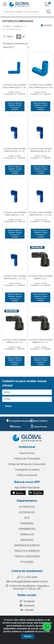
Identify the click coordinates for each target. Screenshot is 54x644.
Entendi (28, 636)
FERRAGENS (27, 523)
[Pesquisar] (49, 12)
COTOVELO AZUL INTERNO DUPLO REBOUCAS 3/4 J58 (41, 86)
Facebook (27, 606)
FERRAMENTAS (27, 529)
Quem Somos (27, 453)
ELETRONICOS (27, 512)
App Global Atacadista (27, 487)
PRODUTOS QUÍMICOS (27, 551)
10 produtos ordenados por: (15, 43)
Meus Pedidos (39, 421)
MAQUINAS (27, 540)
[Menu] (5, 4)
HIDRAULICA (27, 534)
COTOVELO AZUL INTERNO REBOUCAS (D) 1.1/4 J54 (40, 214)
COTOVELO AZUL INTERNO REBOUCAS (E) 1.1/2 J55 (15, 277)
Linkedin (27, 610)
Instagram (27, 601)
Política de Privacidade (27, 459)
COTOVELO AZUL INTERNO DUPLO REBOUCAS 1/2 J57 (15, 86)
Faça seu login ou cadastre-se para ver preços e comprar (15, 106)
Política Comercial (27, 475)
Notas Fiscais (39, 427)
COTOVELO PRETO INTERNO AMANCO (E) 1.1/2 (41, 341)
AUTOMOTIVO (27, 507)
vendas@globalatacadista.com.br (27, 582)
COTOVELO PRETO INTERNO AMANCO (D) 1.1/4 (15, 341)
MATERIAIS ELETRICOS (27, 545)
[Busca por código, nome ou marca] (24, 12)
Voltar (46, 25)
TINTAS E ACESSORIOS (27, 556)
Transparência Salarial (27, 470)
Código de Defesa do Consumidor (27, 464)
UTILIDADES (27, 562)
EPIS (27, 518)
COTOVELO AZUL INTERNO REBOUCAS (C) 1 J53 (15, 214)
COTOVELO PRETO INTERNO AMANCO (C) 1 (41, 277)
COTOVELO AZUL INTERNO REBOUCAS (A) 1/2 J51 (15, 150)
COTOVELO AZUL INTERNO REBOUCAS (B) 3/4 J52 (40, 150)
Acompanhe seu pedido (19, 421)
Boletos (15, 427)
